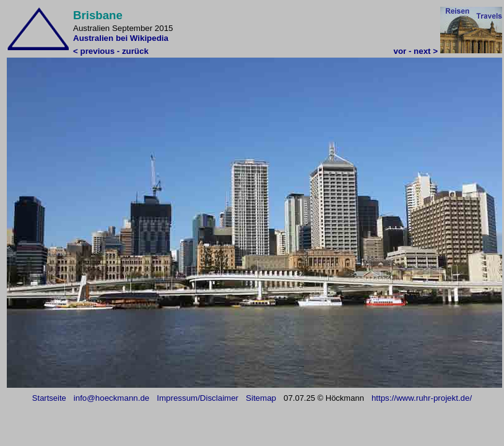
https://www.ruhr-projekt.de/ (422, 398)
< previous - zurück (111, 51)
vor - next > (416, 51)
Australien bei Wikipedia (121, 38)
